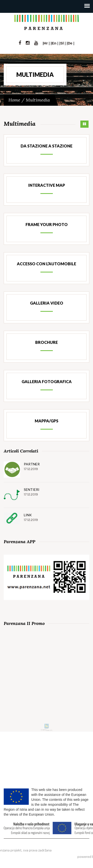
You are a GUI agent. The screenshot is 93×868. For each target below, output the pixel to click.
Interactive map (47, 185)
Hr (46, 43)
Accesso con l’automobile (46, 264)
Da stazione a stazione (46, 146)
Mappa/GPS (46, 421)
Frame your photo (47, 224)
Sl (62, 43)
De (70, 43)
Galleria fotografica (47, 382)
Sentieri (32, 489)
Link (28, 515)
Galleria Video (47, 303)
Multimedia (38, 100)
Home (14, 100)
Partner (32, 464)
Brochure (46, 342)
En (54, 43)
